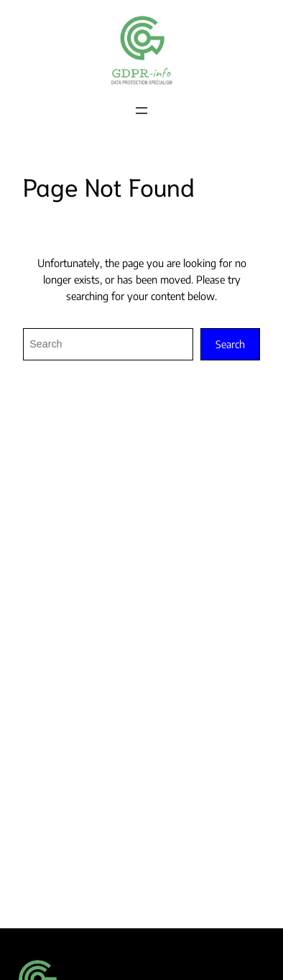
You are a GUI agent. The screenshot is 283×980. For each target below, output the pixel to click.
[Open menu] (141, 111)
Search (230, 344)
